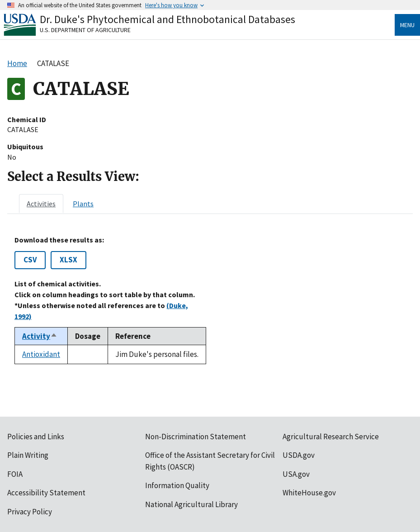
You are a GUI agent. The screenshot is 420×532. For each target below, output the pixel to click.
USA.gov (296, 474)
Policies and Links (36, 437)
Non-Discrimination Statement (196, 437)
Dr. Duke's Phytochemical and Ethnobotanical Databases (168, 19)
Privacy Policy (30, 512)
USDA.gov (299, 455)
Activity (40, 336)
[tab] (41, 204)
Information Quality (177, 485)
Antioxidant (41, 354)
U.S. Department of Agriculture (85, 30)
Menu (407, 25)
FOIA (15, 474)
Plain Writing (28, 455)
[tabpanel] (210, 300)
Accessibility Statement (46, 493)
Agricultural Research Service (331, 437)
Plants (83, 204)
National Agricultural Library (191, 504)
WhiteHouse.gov (309, 493)
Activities (41, 204)
